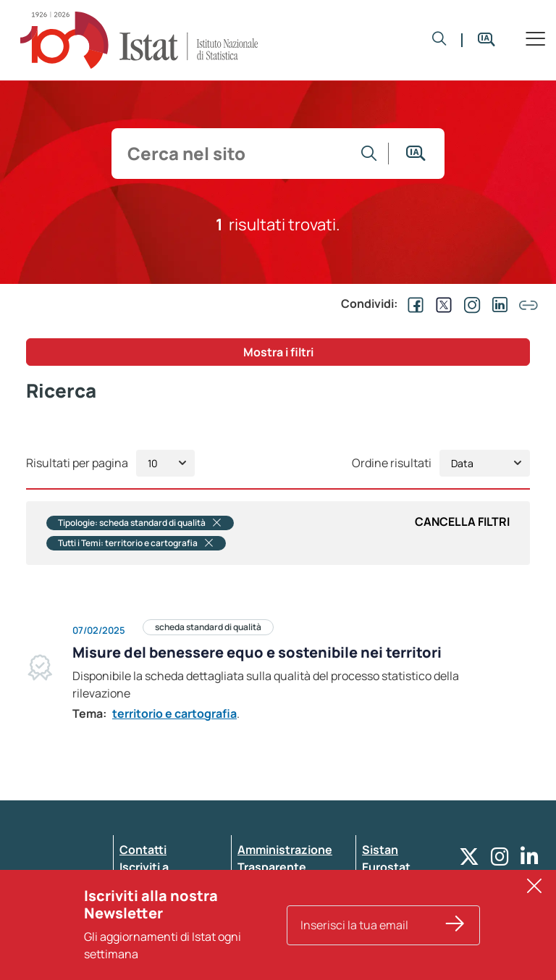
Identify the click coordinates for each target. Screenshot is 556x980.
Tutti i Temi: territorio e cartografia (136, 543)
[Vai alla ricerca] (369, 154)
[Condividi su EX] (441, 303)
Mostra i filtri (278, 352)
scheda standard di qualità (208, 627)
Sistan (380, 850)
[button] (439, 40)
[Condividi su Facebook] (413, 303)
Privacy (140, 902)
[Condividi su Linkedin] (497, 303)
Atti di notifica (277, 919)
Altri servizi (393, 884)
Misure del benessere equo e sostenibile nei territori (257, 652)
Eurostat (386, 867)
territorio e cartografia (174, 713)
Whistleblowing (281, 884)
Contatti (143, 850)
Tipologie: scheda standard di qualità (140, 523)
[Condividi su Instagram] (469, 303)
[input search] (235, 154)
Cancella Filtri (462, 522)
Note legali (267, 937)
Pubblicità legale (283, 902)
